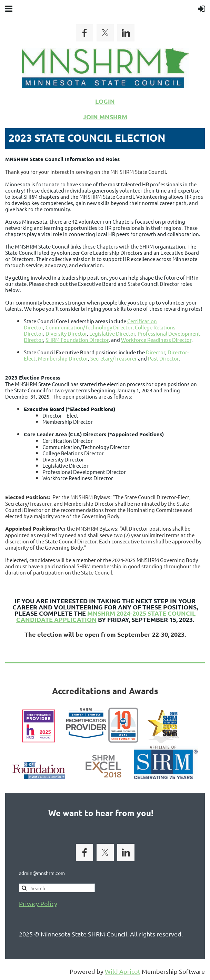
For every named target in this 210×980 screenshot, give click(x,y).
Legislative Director (112, 333)
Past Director (163, 358)
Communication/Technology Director (89, 327)
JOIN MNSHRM (105, 117)
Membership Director (63, 358)
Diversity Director (66, 333)
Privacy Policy (38, 903)
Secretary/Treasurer (114, 358)
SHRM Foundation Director (77, 340)
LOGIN (105, 101)
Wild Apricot (123, 971)
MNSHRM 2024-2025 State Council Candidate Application (106, 616)
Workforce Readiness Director (156, 340)
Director (156, 352)
